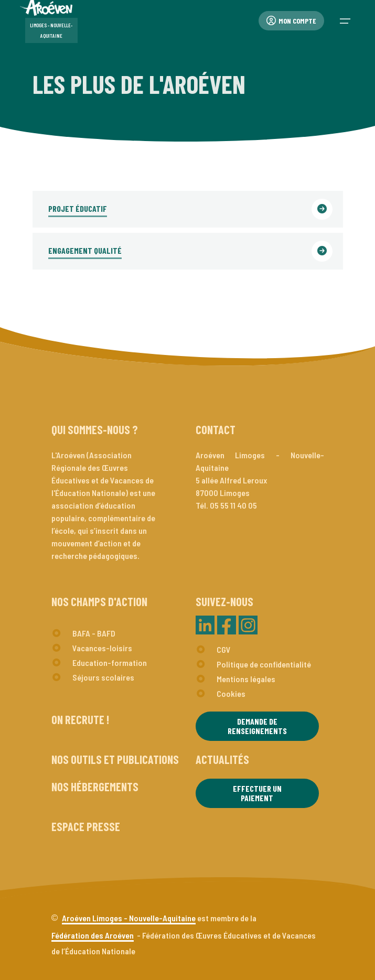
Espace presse (86, 826)
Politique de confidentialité (264, 664)
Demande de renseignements (257, 726)
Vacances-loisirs (102, 648)
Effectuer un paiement (257, 793)
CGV (224, 649)
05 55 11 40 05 (233, 505)
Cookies (231, 693)
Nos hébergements (95, 787)
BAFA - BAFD (94, 633)
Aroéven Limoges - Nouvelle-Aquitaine (129, 918)
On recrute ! (80, 719)
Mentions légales (246, 679)
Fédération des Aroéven (93, 935)
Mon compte (291, 21)
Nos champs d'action (99, 601)
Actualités (222, 759)
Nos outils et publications (115, 759)
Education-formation (110, 663)
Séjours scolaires (103, 677)
